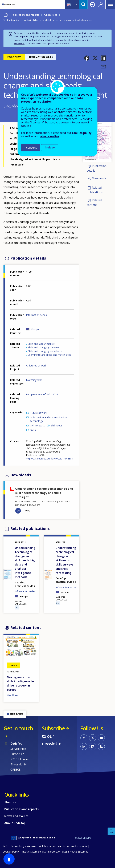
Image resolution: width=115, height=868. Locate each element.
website (86, 40)
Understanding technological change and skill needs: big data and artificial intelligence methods (25, 562)
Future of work (39, 413)
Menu (110, 4)
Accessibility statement (24, 846)
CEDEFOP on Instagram (93, 746)
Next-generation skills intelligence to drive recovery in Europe (20, 683)
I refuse (50, 148)
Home (6, 14)
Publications (50, 15)
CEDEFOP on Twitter (93, 738)
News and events (16, 816)
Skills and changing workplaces (45, 351)
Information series (36, 315)
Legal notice (70, 852)
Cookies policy (11, 852)
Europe (35, 329)
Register (101, 4)
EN (18, 511)
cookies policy (82, 133)
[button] (87, 58)
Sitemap (84, 852)
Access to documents (75, 846)
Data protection (52, 852)
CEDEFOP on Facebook (84, 738)
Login (92, 4)
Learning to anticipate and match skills (49, 355)
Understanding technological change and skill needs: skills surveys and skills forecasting (66, 560)
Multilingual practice (50, 846)
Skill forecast (38, 425)
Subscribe (19, 43)
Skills (33, 430)
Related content (94, 202)
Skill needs (57, 425)
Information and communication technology (49, 419)
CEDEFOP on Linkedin (84, 746)
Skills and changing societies (44, 347)
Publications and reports (25, 15)
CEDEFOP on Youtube (101, 738)
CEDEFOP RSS (101, 746)
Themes (10, 802)
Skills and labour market (41, 344)
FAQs (6, 846)
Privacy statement (31, 852)
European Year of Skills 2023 (42, 394)
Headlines (13, 695)
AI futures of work (36, 366)
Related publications (95, 190)
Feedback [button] (111, 831)
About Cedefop (15, 823)
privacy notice (49, 136)
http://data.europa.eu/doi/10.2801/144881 (50, 459)
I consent (31, 148)
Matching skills (34, 380)
